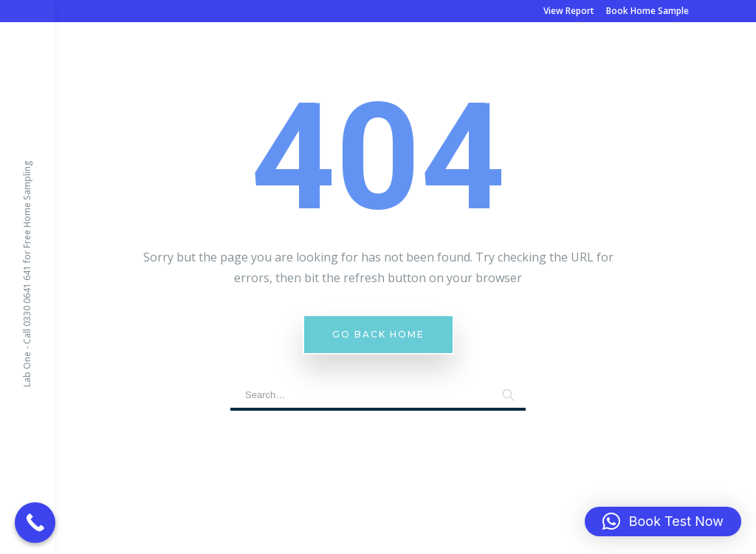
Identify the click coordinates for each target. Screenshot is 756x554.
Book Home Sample (647, 11)
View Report (569, 11)
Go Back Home (378, 334)
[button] (663, 521)
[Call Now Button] (35, 523)
